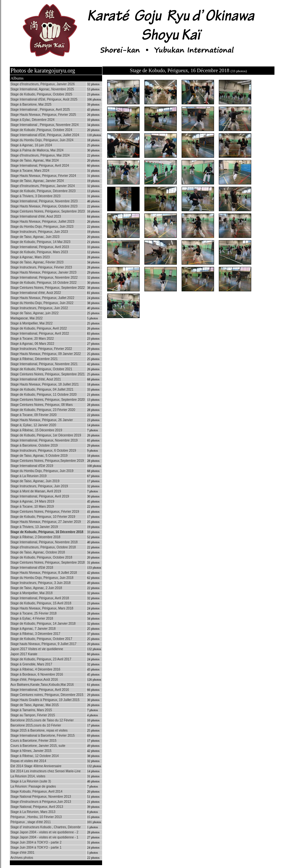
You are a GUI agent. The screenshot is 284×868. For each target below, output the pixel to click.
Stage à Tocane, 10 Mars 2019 (32, 507)
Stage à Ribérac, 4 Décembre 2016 (35, 669)
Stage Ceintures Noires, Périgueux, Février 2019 (45, 512)
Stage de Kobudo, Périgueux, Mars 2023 (39, 252)
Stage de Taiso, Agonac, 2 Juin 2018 (36, 588)
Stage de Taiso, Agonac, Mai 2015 (35, 705)
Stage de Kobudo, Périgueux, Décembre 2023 (43, 191)
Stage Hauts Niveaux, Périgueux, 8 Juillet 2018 (44, 573)
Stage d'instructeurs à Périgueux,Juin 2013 (41, 802)
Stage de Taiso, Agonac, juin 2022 (35, 313)
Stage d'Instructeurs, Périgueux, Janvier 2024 (43, 186)
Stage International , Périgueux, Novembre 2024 (45, 125)
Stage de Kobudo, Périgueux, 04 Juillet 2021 (42, 389)
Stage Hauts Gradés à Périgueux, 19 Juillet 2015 (45, 700)
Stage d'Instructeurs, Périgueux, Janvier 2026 (43, 84)
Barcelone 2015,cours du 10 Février (36, 725)
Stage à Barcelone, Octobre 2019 (34, 445)
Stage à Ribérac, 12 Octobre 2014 (35, 756)
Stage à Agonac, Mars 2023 (30, 257)
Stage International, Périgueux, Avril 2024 (40, 166)
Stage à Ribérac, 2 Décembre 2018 (35, 537)
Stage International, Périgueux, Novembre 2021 (44, 364)
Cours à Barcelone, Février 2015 (34, 741)
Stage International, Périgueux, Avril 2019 (40, 496)
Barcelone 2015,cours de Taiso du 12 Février (42, 720)
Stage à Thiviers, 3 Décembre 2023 (35, 196)
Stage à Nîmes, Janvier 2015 (31, 751)
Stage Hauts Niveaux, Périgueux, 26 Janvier (42, 420)
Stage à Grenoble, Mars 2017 (31, 664)
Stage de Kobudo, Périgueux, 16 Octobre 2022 (44, 283)
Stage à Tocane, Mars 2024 (30, 171)
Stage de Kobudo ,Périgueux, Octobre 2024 (41, 130)
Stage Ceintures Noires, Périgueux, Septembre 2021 (48, 374)
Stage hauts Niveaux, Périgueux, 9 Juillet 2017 (43, 644)
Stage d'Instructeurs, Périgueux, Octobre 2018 (43, 547)
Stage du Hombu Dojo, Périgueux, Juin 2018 (42, 578)
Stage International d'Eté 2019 (32, 466)
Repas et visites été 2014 (28, 761)
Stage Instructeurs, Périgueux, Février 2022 (41, 349)
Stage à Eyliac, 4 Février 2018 (32, 618)
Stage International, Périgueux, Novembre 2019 (44, 440)
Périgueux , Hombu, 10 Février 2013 (36, 817)
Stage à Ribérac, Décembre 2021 (34, 359)
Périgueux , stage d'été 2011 (31, 822)
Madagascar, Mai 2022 (27, 318)
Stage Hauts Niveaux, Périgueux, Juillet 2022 (42, 298)
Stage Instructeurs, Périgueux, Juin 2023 (39, 232)
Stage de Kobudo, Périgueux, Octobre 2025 (41, 94)
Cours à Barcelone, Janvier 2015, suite (38, 746)
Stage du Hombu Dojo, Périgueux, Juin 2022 (42, 303)
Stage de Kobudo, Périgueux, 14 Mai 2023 (40, 242)
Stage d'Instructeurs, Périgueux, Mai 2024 (40, 155)
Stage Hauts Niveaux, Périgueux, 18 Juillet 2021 (45, 384)
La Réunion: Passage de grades (33, 786)
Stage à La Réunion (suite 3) (31, 781)
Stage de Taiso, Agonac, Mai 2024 (35, 160)
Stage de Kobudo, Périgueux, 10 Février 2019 (43, 517)
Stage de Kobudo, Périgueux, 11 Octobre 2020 (44, 395)
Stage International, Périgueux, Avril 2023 (40, 247)
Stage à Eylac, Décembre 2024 (32, 120)
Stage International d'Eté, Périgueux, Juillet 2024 (45, 135)
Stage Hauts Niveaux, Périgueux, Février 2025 (43, 115)
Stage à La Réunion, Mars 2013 (33, 812)
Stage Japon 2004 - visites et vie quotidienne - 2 (44, 832)
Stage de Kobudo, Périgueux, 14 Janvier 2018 (43, 624)
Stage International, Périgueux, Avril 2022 (40, 333)
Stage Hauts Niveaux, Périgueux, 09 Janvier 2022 (46, 354)
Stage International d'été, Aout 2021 (36, 379)
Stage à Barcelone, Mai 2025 (31, 104)
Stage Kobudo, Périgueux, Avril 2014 (36, 792)
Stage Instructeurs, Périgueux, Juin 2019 (39, 486)
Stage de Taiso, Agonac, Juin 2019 (35, 481)
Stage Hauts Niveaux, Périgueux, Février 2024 (43, 176)
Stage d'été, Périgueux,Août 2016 (34, 680)
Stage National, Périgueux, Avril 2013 (37, 807)
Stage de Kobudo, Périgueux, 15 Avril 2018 (41, 603)
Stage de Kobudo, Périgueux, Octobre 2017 (41, 639)
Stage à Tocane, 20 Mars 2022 (32, 339)
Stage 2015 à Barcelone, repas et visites (39, 730)
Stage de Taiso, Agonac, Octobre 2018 (38, 552)
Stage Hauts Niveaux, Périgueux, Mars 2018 (42, 608)
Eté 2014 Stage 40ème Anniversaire (36, 766)
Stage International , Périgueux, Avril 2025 (40, 110)
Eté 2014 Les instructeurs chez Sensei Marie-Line (46, 771)
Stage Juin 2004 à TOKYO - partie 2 (36, 842)
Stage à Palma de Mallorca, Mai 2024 (37, 150)
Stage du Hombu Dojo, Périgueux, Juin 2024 (42, 140)
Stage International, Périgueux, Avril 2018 (40, 598)
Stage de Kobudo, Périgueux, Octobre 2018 (41, 557)
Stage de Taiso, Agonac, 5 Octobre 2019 (39, 456)
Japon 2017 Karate (24, 654)
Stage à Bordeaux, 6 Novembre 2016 (37, 674)
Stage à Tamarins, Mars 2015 (31, 710)
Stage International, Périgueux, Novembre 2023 (44, 201)
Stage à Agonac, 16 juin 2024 (31, 145)
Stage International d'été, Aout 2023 (36, 216)
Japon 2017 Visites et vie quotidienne (37, 649)
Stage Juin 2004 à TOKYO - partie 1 (36, 847)
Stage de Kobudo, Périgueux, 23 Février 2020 (43, 410)
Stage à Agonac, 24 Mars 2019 (32, 501)
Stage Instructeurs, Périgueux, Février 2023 (41, 267)
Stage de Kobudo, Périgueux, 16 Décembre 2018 (47, 532)
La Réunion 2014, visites (28, 776)
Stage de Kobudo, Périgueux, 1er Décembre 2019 (46, 435)
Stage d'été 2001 (22, 853)
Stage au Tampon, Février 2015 (33, 715)
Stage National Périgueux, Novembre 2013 (41, 797)
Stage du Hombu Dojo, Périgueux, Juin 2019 (42, 471)
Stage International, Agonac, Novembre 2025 (42, 89)
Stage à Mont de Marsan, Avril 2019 (36, 491)
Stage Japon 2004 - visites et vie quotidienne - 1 (44, 837)
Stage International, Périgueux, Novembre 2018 (44, 542)
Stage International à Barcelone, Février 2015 (43, 736)
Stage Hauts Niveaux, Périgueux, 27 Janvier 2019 (46, 522)
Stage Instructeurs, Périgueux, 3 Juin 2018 (41, 583)
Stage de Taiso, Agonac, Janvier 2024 (37, 181)
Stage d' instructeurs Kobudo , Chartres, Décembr (46, 827)
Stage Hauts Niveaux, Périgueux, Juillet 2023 (42, 222)
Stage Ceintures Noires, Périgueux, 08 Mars (42, 405)
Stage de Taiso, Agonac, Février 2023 (37, 262)
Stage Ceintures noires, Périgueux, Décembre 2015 (47, 695)
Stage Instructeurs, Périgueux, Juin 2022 (39, 308)
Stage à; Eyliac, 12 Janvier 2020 (33, 425)
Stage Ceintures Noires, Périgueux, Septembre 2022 (48, 288)
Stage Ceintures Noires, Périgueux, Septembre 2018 (48, 562)
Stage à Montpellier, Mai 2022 (31, 323)
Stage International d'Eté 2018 (32, 568)
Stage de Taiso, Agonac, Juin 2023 (35, 237)
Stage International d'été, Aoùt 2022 (36, 293)
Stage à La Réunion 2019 (28, 476)
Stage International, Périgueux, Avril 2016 (40, 690)
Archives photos (22, 858)
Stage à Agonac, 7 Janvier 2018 (33, 629)
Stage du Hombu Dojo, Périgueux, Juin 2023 (42, 227)
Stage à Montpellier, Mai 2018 (31, 593)
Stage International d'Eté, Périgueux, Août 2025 (44, 99)
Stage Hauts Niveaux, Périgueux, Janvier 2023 (43, 272)
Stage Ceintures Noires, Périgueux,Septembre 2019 (47, 461)
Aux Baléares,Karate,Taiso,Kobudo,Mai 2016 (42, 685)
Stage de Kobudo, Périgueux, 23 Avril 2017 (41, 659)
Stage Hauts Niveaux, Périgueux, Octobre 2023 (44, 206)
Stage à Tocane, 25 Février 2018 (34, 613)
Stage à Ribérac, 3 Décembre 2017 (35, 634)
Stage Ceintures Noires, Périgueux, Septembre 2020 (48, 400)
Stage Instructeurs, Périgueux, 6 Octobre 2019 (43, 451)
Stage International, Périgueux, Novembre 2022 (44, 278)
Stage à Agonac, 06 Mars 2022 (32, 344)
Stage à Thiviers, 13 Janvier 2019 (34, 527)
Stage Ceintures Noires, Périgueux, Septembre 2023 (48, 211)
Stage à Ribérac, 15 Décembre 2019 (36, 430)
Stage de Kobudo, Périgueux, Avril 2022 (39, 328)
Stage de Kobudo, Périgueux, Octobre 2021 (41, 369)
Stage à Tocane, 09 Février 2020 (34, 415)
